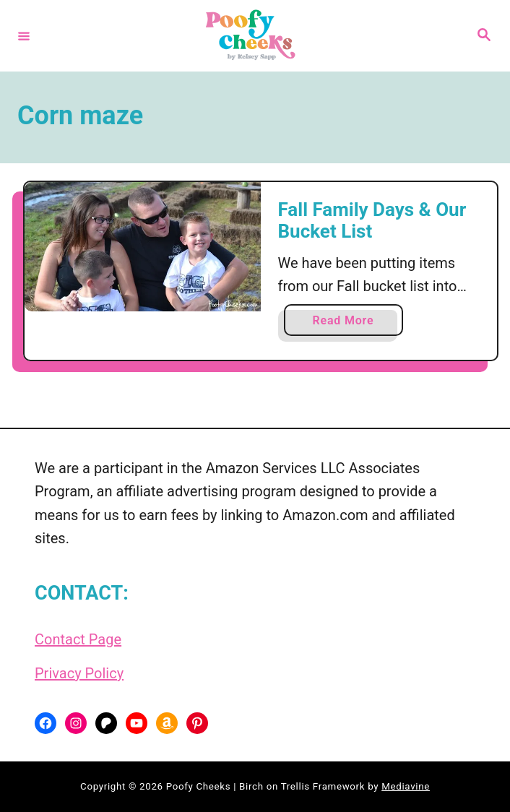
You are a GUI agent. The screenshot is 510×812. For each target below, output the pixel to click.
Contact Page (78, 639)
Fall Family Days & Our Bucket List (372, 220)
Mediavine (406, 786)
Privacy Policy (79, 673)
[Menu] (24, 35)
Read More (349, 323)
